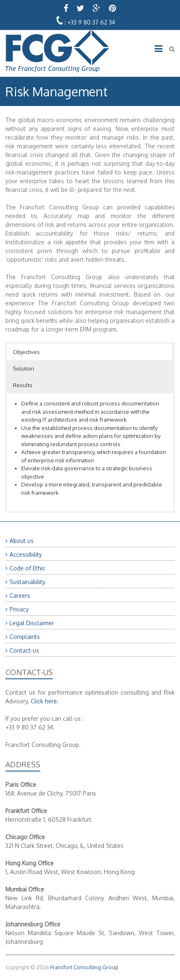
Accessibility (26, 554)
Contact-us (24, 650)
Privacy (19, 609)
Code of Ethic (27, 568)
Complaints (25, 637)
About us (22, 541)
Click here (44, 701)
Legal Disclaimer (32, 623)
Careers (20, 596)
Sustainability (27, 582)
